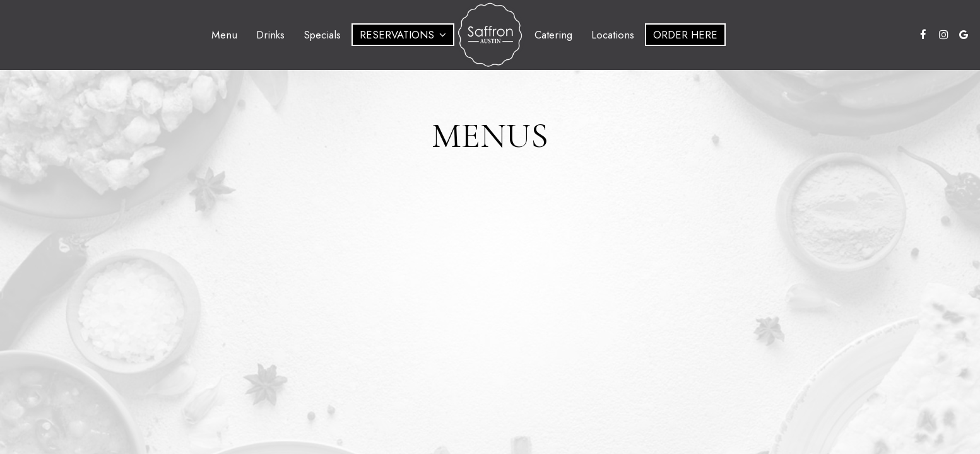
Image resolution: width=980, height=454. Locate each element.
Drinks (270, 35)
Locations (613, 35)
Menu (224, 35)
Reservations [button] (403, 35)
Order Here (685, 35)
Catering (553, 35)
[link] (490, 35)
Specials (322, 35)
